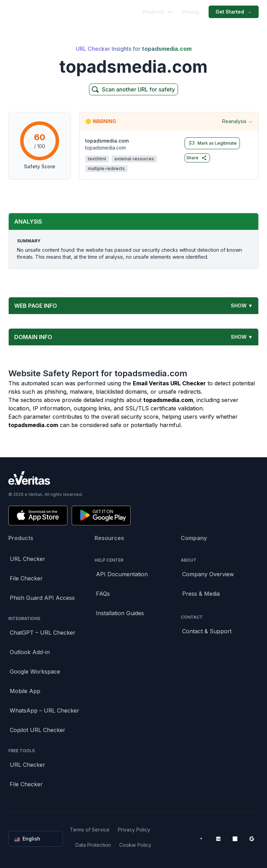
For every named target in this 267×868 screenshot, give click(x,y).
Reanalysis (237, 121)
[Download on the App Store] (38, 516)
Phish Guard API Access (42, 598)
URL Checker (27, 559)
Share (197, 158)
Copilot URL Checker (38, 730)
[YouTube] (202, 839)
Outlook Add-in (30, 652)
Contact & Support (207, 631)
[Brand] (133, 478)
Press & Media (201, 594)
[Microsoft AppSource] (235, 839)
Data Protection (93, 845)
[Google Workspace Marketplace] (252, 839)
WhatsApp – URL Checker (44, 710)
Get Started (234, 12)
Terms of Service (90, 830)
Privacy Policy (134, 830)
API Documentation (122, 574)
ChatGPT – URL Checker (43, 633)
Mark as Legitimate (212, 143)
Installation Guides (120, 613)
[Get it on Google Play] (101, 516)
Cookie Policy (135, 845)
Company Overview (208, 574)
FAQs (103, 594)
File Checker (26, 578)
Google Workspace (35, 672)
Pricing (191, 12)
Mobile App (25, 691)
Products (157, 12)
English (36, 839)
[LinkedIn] (218, 839)
